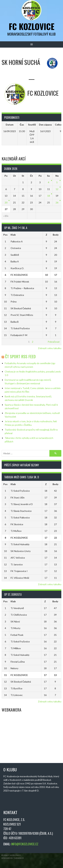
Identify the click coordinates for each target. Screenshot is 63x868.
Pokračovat (54, 342)
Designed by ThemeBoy (13, 858)
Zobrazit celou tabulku (50, 348)
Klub (13, 235)
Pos (5, 235)
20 (6, 202)
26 (57, 202)
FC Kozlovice (32, 26)
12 (57, 189)
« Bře (6, 216)
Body (56, 235)
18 (49, 196)
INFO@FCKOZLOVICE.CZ (25, 844)
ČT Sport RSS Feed (20, 356)
